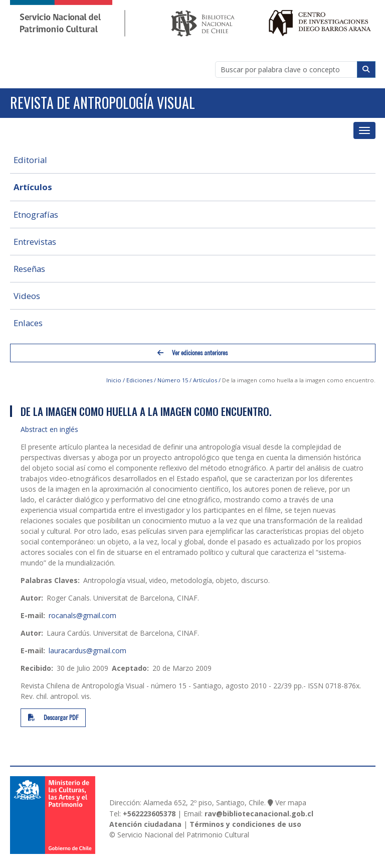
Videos (27, 296)
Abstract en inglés (49, 429)
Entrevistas (35, 242)
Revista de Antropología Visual (103, 103)
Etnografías (36, 214)
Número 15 (173, 380)
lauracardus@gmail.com (87, 650)
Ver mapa (291, 803)
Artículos (33, 187)
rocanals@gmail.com (82, 615)
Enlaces (28, 323)
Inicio (114, 380)
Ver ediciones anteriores (192, 353)
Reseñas (29, 269)
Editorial (30, 160)
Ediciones (139, 380)
